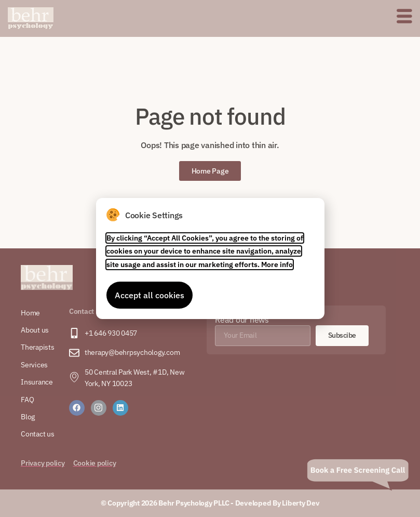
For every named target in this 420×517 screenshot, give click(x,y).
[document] (210, 258)
